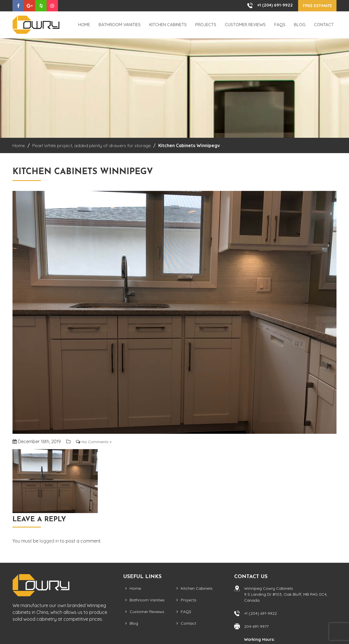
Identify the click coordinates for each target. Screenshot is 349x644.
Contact (324, 25)
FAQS (280, 25)
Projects (206, 25)
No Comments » (98, 441)
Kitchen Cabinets (168, 25)
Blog (300, 25)
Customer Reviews (245, 25)
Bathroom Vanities (120, 25)
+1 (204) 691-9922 (268, 5)
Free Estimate (314, 6)
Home (84, 25)
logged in (49, 541)
